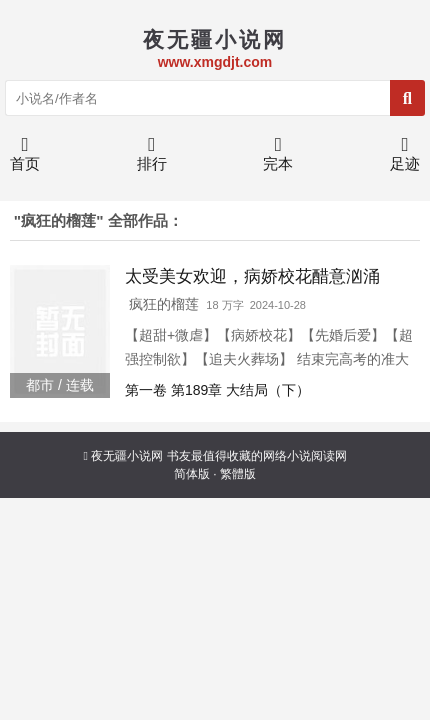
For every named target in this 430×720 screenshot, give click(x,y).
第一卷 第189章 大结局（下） (217, 390)
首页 (25, 158)
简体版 (192, 474)
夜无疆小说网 (127, 456)
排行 (152, 158)
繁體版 (238, 474)
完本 (278, 158)
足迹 (405, 158)
